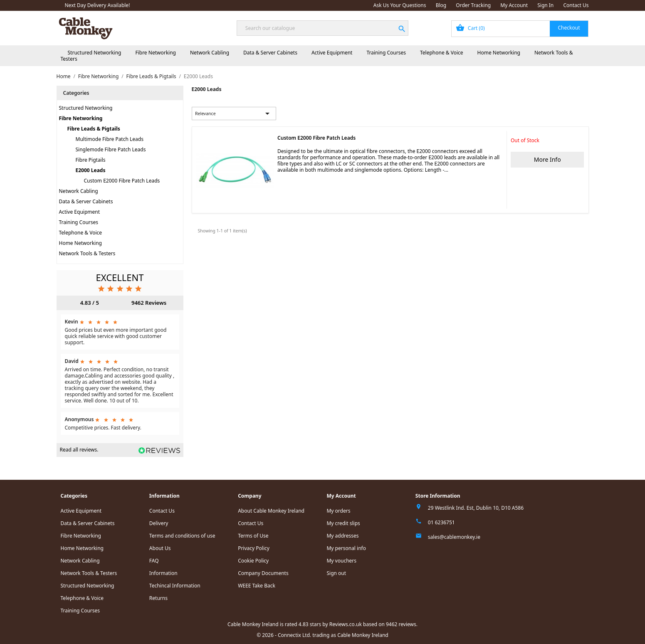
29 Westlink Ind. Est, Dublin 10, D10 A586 (476, 508)
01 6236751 (441, 522)
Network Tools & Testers (87, 253)
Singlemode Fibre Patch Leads (111, 149)
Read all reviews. (79, 450)
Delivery (159, 523)
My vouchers (341, 561)
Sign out (336, 573)
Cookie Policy (253, 561)
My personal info (346, 548)
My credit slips (343, 523)
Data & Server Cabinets (270, 53)
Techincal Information (175, 586)
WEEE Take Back (257, 586)
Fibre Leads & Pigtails (94, 129)
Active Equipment (332, 53)
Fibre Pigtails (91, 160)
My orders (338, 511)
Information (163, 573)
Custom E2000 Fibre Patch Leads (122, 181)
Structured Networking (95, 53)
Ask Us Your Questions (400, 5)
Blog (441, 5)
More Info (547, 159)
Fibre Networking (155, 53)
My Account (514, 5)
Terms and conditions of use (182, 536)
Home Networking (499, 53)
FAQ (154, 561)
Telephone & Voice (442, 53)
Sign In (545, 5)
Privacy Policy (254, 548)
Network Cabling (210, 53)
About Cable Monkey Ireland (271, 511)
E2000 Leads (91, 170)
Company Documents (263, 573)
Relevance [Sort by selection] (234, 114)
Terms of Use (253, 536)
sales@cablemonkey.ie (454, 537)
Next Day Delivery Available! (98, 5)
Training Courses (386, 53)
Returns (158, 598)
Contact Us (576, 5)
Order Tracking (473, 5)
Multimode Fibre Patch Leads (110, 139)
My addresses (342, 536)
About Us (160, 548)
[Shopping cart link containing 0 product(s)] (520, 29)
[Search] (322, 28)
